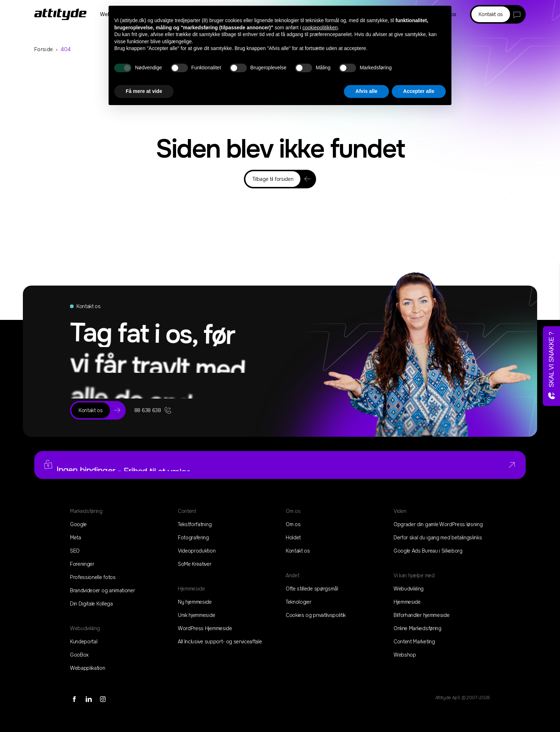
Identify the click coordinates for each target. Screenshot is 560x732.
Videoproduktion (197, 551)
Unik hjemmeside (196, 615)
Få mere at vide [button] (144, 91)
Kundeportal (84, 642)
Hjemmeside (407, 602)
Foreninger (82, 564)
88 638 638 (153, 410)
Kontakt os (298, 551)
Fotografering (193, 538)
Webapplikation (88, 668)
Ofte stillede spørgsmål (312, 589)
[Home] (60, 14)
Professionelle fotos (93, 577)
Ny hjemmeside (195, 602)
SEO (75, 551)
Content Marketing (414, 642)
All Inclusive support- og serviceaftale (220, 642)
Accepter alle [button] (419, 91)
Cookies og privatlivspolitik (316, 615)
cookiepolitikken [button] (320, 28)
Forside (44, 49)
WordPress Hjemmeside (205, 628)
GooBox (79, 655)
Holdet (293, 538)
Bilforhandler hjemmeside (421, 615)
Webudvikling (409, 589)
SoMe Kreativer (195, 564)
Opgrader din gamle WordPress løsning (438, 524)
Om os (293, 524)
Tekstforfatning (195, 524)
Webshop (405, 655)
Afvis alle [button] (366, 91)
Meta (76, 538)
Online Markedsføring (417, 628)
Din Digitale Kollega (91, 604)
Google (78, 524)
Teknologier (298, 602)
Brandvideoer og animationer (102, 590)
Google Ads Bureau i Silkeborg (428, 551)
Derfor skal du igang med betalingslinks (438, 538)
